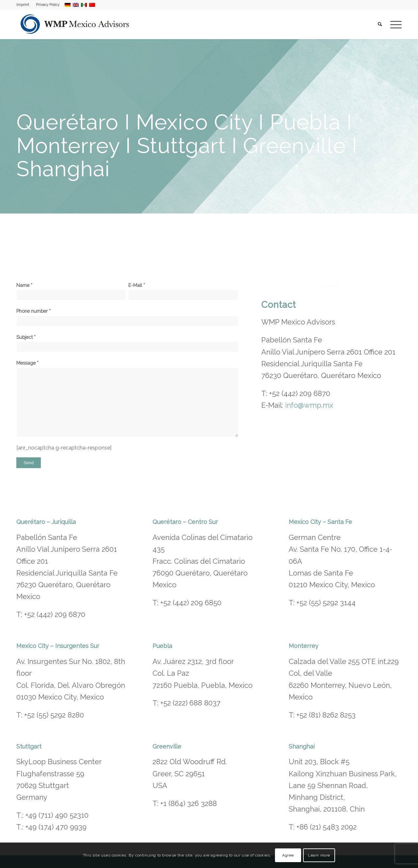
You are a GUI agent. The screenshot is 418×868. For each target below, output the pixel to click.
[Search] (380, 24)
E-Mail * (183, 291)
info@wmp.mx (309, 405)
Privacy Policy (48, 5)
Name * (71, 291)
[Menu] (394, 24)
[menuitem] (24, 5)
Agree (288, 855)
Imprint (23, 5)
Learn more (319, 855)
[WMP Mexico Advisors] (75, 24)
